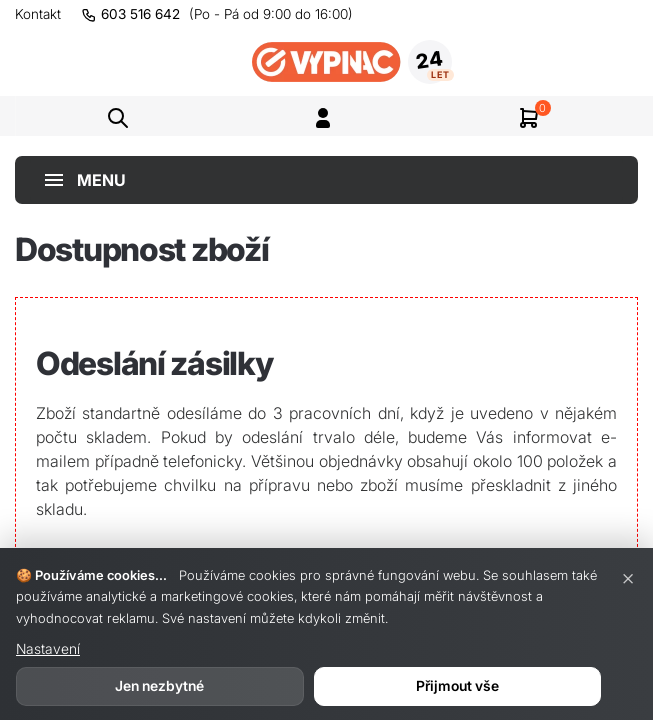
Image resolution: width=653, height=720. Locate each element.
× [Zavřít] (628, 577)
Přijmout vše (457, 685)
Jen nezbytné (159, 685)
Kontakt (38, 14)
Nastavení (48, 648)
